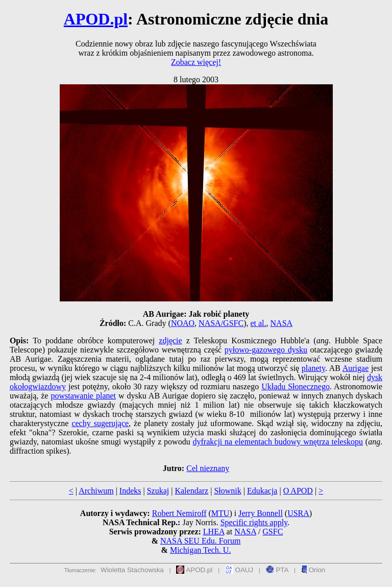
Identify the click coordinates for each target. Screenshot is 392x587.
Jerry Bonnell (261, 513)
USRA (298, 513)
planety (313, 368)
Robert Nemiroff (179, 513)
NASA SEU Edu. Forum (200, 541)
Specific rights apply (254, 522)
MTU (220, 513)
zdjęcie (170, 341)
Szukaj (158, 491)
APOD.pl (96, 19)
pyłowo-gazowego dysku (266, 350)
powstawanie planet (83, 396)
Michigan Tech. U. (200, 550)
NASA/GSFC (221, 323)
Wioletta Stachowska (132, 570)
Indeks (130, 491)
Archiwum (96, 491)
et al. (258, 323)
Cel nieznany (208, 468)
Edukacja (262, 491)
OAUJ (239, 570)
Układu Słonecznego (296, 386)
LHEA (214, 532)
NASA (282, 323)
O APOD (298, 491)
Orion (313, 570)
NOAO (183, 323)
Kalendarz (191, 491)
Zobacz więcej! (196, 62)
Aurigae (356, 368)
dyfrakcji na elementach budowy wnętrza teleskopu (278, 442)
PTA (277, 570)
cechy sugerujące (100, 423)
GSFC (273, 532)
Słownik (227, 491)
